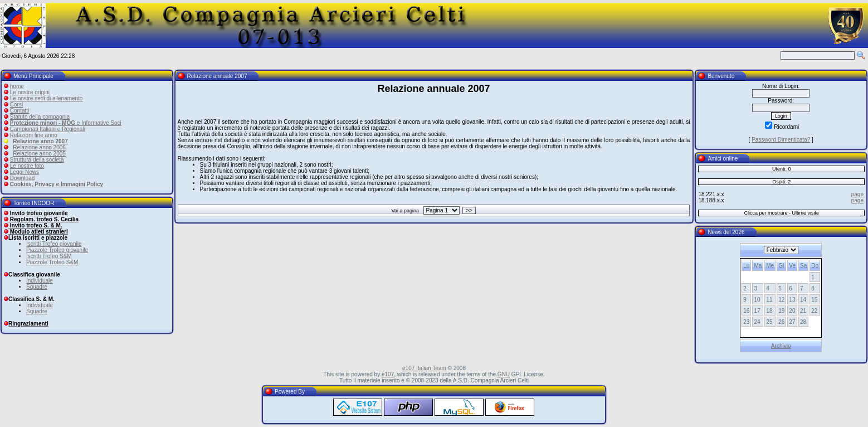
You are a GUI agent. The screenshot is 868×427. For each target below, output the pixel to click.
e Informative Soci (66, 123)
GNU (504, 374)
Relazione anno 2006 (39, 147)
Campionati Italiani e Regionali (48, 129)
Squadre (37, 287)
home (17, 86)
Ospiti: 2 (781, 182)
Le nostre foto (27, 166)
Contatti (19, 111)
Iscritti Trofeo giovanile (54, 244)
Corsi (16, 105)
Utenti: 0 (782, 169)
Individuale (40, 281)
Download (22, 178)
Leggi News (25, 172)
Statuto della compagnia (40, 117)
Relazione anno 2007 (40, 141)
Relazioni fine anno (34, 135)
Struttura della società (37, 160)
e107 (388, 374)
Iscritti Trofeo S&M (49, 256)
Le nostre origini (30, 92)
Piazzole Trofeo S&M (52, 262)
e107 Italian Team (424, 368)
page (857, 194)
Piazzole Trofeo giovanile (57, 250)
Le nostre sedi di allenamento (47, 98)
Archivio (781, 346)
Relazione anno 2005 (39, 154)
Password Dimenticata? (781, 140)
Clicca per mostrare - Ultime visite (781, 213)
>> (469, 210)
